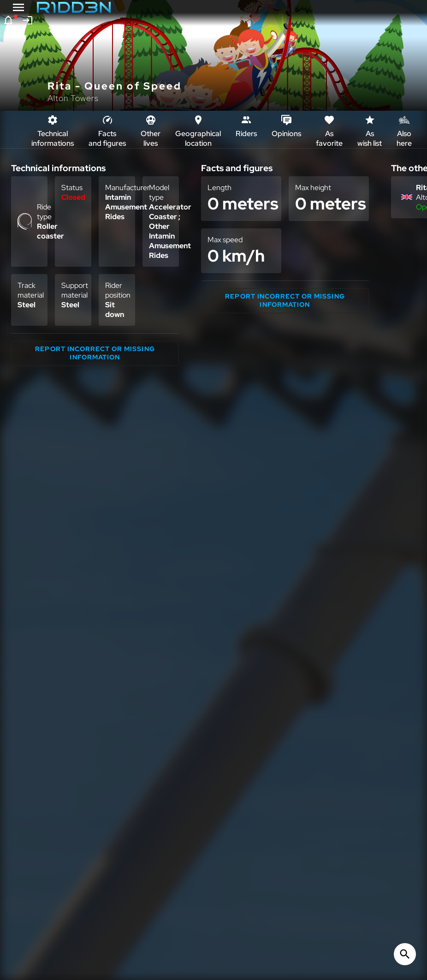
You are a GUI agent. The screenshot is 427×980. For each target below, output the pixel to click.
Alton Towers (73, 98)
